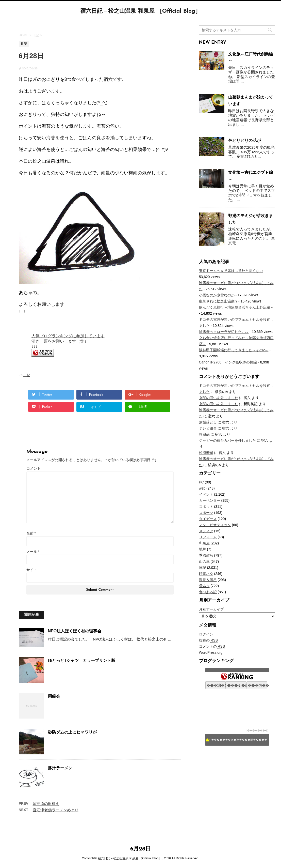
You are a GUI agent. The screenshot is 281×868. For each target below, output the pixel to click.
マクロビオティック (215, 525)
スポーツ (206, 513)
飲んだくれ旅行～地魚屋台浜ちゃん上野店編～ (236, 307)
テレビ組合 (208, 428)
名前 (31, 533)
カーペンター (210, 500)
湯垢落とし (208, 422)
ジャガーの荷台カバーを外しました (227, 440)
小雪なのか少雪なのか (217, 295)
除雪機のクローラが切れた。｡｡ (224, 332)
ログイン (206, 634)
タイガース (208, 519)
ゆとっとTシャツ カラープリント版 (82, 660)
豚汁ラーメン (60, 768)
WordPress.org (211, 652)
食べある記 (208, 592)
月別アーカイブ (211, 609)
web (202, 488)
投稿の (209, 640)
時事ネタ (206, 574)
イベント (206, 494)
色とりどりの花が (244, 140)
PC (201, 482)
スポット (206, 507)
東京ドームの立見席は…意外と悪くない (231, 271)
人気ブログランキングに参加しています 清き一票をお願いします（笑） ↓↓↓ (68, 341)
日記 (27, 375)
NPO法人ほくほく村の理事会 (75, 631)
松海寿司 (206, 453)
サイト (32, 570)
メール (33, 552)
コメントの (212, 646)
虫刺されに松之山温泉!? (218, 301)
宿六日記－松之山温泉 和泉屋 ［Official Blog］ (140, 11)
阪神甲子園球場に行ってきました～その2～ (234, 350)
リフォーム (208, 537)
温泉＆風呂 (208, 580)
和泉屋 (204, 543)
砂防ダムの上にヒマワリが (72, 732)
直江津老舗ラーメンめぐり (56, 810)
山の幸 (204, 561)
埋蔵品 (204, 434)
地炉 (203, 549)
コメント (34, 468)
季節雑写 (206, 555)
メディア (206, 531)
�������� (257, 730)
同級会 (54, 696)
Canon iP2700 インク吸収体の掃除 (228, 362)
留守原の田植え (46, 804)
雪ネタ (204, 586)
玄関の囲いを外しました (219, 398)
